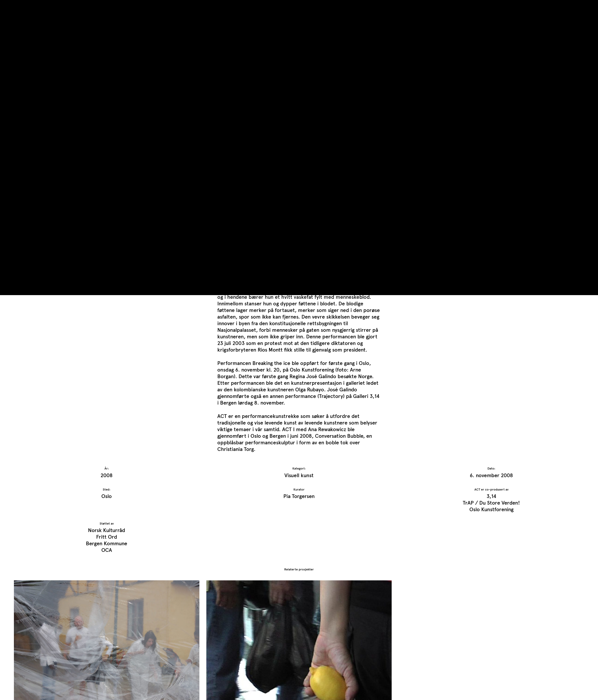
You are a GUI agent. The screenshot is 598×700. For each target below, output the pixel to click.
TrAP (19, 5)
